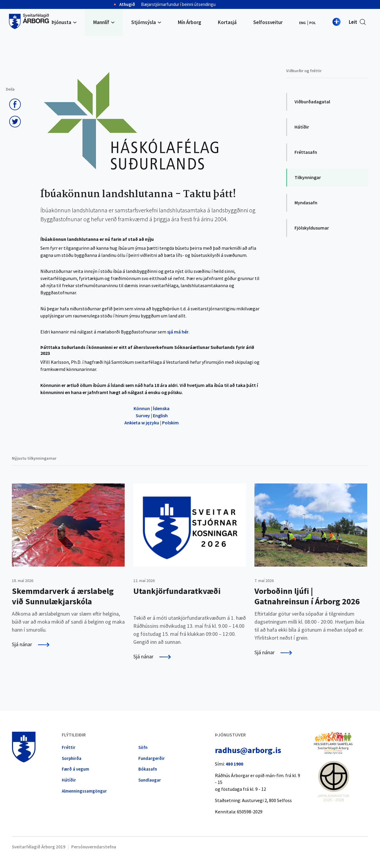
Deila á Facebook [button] (15, 105)
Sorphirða (72, 758)
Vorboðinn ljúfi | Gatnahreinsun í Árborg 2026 (307, 596)
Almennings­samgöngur (84, 791)
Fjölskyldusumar (312, 228)
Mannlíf (101, 22)
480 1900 (234, 764)
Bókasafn (148, 769)
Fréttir (69, 747)
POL (313, 23)
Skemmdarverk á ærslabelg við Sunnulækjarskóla (63, 596)
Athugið (127, 4)
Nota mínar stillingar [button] (337, 22)
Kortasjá (227, 22)
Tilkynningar (308, 177)
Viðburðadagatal (312, 102)
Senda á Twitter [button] (15, 122)
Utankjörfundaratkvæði (177, 591)
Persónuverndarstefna (94, 847)
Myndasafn (306, 203)
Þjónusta (61, 22)
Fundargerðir (152, 758)
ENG (303, 23)
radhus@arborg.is (248, 750)
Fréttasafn (306, 152)
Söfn (143, 747)
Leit (353, 22)
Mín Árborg (190, 22)
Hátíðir (302, 127)
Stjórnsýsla (144, 22)
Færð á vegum (75, 769)
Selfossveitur (268, 22)
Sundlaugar (150, 780)
